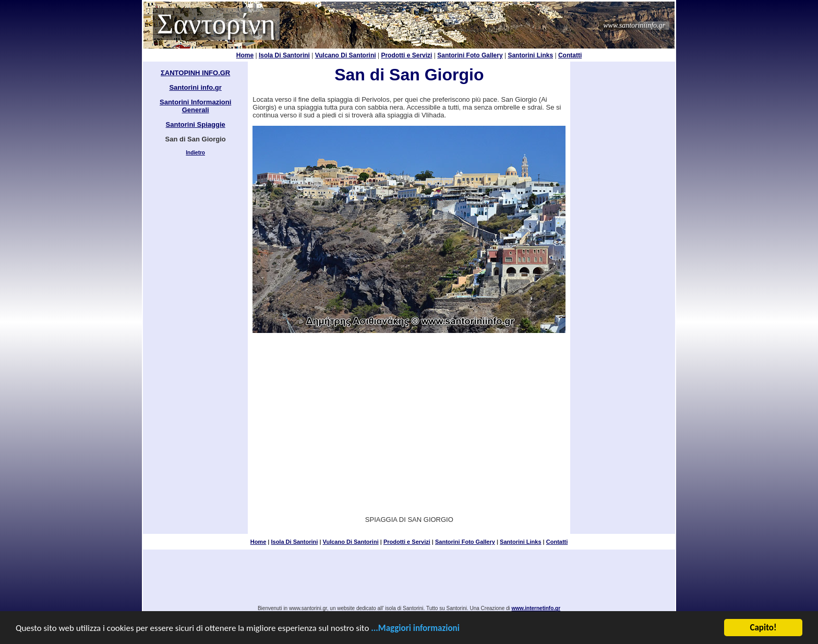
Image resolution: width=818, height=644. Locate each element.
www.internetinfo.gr (536, 608)
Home (245, 55)
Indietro (195, 153)
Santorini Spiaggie (196, 124)
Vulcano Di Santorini (346, 55)
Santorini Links (530, 55)
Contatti (570, 55)
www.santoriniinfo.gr (634, 25)
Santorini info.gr (195, 87)
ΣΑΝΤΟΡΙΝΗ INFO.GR (195, 73)
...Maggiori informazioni (415, 629)
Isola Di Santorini (284, 55)
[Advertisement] (409, 417)
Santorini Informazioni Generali (195, 106)
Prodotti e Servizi (406, 55)
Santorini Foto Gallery (470, 55)
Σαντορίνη (216, 24)
